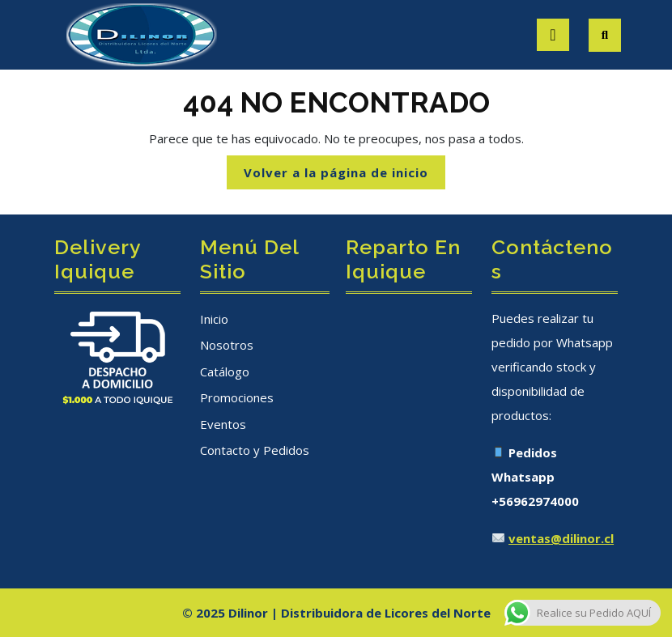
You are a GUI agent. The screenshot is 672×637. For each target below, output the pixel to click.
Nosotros (227, 345)
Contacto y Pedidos (255, 450)
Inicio (214, 319)
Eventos (223, 424)
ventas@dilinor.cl (561, 538)
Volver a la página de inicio (345, 176)
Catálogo (225, 372)
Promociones (237, 397)
